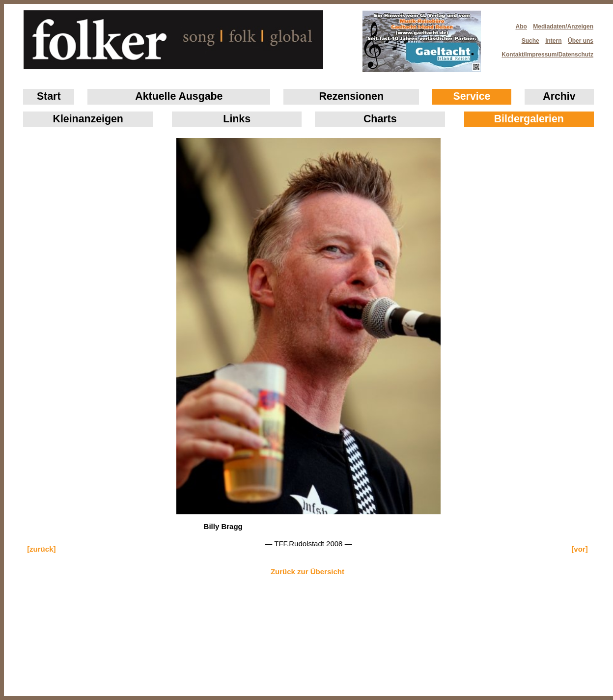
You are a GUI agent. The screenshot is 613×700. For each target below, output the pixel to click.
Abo (521, 27)
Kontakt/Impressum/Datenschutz (544, 52)
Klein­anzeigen (88, 119)
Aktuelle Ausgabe (179, 96)
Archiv (559, 96)
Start (49, 96)
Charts (380, 119)
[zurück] (41, 549)
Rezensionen (351, 96)
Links (237, 119)
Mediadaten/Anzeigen (563, 27)
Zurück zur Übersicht (307, 572)
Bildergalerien (529, 119)
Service (472, 96)
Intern (553, 41)
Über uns (581, 41)
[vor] (579, 549)
